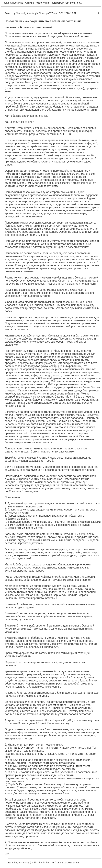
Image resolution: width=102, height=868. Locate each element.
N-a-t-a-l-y (21, 13)
